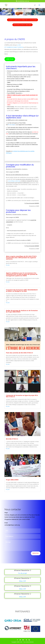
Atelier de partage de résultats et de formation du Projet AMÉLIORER (22, 311)
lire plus (8, 265)
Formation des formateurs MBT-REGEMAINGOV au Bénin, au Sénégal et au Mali (22, 290)
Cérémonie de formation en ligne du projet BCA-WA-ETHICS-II (22, 396)
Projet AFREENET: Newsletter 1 (15, 93)
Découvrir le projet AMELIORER (22, 25)
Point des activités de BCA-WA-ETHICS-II (19, 353)
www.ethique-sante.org (14, 181)
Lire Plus (10, 59)
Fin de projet (23, 573)
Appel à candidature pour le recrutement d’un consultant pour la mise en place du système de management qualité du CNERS (22, 274)
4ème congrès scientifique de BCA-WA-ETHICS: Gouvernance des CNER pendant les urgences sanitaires (21, 258)
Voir (7, 125)
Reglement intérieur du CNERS (15, 84)
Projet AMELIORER (12, 480)
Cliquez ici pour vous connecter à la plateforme (22, 20)
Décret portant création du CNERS (16, 79)
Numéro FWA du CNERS (13, 86)
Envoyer (36, 553)
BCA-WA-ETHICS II (12, 439)
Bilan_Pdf (22, 581)
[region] (22, 11)
